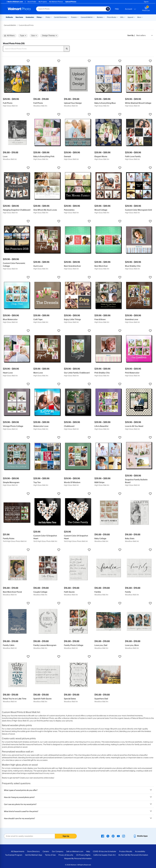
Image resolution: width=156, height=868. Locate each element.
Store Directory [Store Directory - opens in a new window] (33, 851)
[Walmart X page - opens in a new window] (108, 836)
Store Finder (32, 2)
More (139, 17)
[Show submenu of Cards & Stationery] (68, 17)
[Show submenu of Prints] (51, 17)
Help (117, 9)
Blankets (100, 17)
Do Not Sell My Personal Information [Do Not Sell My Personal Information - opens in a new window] (133, 855)
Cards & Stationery (61, 17)
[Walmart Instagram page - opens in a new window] (124, 836)
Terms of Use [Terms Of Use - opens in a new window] (50, 855)
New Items (19, 17)
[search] (67, 49)
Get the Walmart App (34, 855)
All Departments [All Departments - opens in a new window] (18, 851)
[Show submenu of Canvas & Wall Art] (94, 17)
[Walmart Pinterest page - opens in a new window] (113, 836)
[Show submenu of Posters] (78, 17)
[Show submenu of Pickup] (43, 17)
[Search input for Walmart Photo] (71, 9)
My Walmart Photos (56, 2)
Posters (74, 17)
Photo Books (112, 17)
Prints (48, 17)
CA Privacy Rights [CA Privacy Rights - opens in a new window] (83, 855)
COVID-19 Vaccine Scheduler (105, 851)
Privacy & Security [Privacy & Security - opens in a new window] (66, 855)
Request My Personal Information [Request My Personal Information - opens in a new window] (78, 859)
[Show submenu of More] (142, 17)
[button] (17, 61)
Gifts (122, 17)
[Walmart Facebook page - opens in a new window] (103, 836)
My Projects (43, 2)
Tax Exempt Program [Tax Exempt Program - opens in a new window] (14, 855)
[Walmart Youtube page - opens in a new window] (118, 836)
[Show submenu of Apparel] (134, 17)
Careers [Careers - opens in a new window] (46, 851)
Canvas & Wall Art (87, 17)
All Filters (9, 36)
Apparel (130, 17)
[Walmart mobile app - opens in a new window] (140, 836)
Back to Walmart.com (14, 2)
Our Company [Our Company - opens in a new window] (58, 851)
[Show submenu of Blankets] (104, 17)
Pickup (39, 17)
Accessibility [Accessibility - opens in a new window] (140, 851)
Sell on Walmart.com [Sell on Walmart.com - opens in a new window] (75, 851)
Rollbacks (9, 17)
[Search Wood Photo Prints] (33, 49)
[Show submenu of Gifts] (125, 17)
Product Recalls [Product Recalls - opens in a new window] (126, 851)
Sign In (146, 2)
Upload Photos (71, 2)
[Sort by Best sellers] (144, 35)
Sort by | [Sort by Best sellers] (131, 35)
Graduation (30, 17)
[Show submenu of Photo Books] (117, 17)
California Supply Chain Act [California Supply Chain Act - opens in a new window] (104, 855)
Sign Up (66, 836)
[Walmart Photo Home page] (19, 9)
